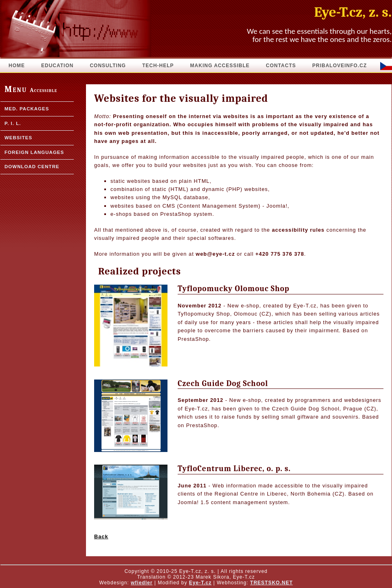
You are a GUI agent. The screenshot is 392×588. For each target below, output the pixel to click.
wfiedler (142, 583)
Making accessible (220, 66)
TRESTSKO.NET (272, 583)
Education (57, 66)
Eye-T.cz (200, 583)
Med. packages (27, 109)
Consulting (108, 66)
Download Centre (32, 167)
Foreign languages (34, 152)
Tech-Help (158, 66)
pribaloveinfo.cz (339, 66)
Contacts (281, 66)
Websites (18, 138)
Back (101, 536)
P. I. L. (13, 123)
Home (17, 66)
